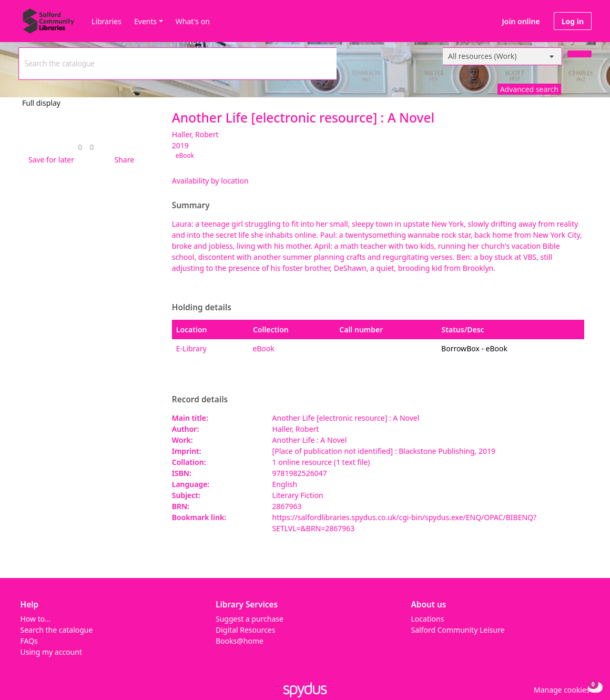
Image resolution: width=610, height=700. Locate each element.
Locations (428, 619)
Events (145, 21)
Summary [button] (191, 206)
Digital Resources (245, 630)
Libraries (106, 21)
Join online (521, 21)
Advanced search (529, 89)
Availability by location (210, 181)
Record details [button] (200, 400)
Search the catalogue (57, 630)
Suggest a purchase (250, 619)
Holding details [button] (202, 308)
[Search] (579, 54)
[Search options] (502, 56)
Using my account (51, 652)
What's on (193, 21)
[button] (49, 160)
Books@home (240, 641)
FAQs (29, 641)
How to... (36, 619)
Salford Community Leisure (458, 630)
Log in (573, 21)
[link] (80, 147)
